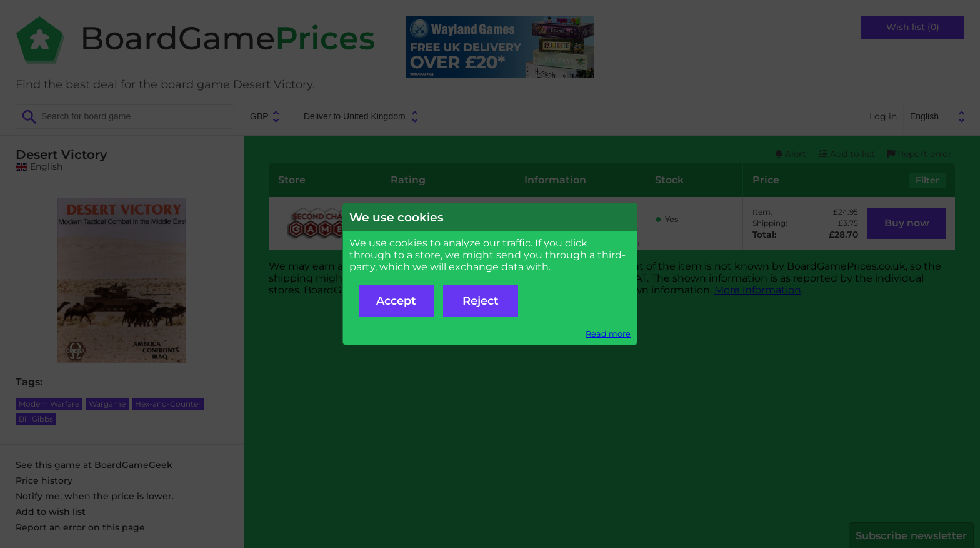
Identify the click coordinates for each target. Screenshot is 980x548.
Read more (608, 334)
